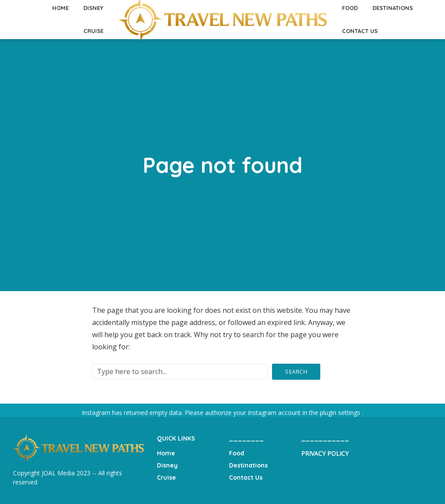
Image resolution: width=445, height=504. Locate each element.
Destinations (248, 465)
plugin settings (341, 413)
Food (237, 453)
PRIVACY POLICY (325, 453)
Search (296, 371)
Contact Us (360, 31)
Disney (167, 465)
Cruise (93, 31)
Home (166, 453)
